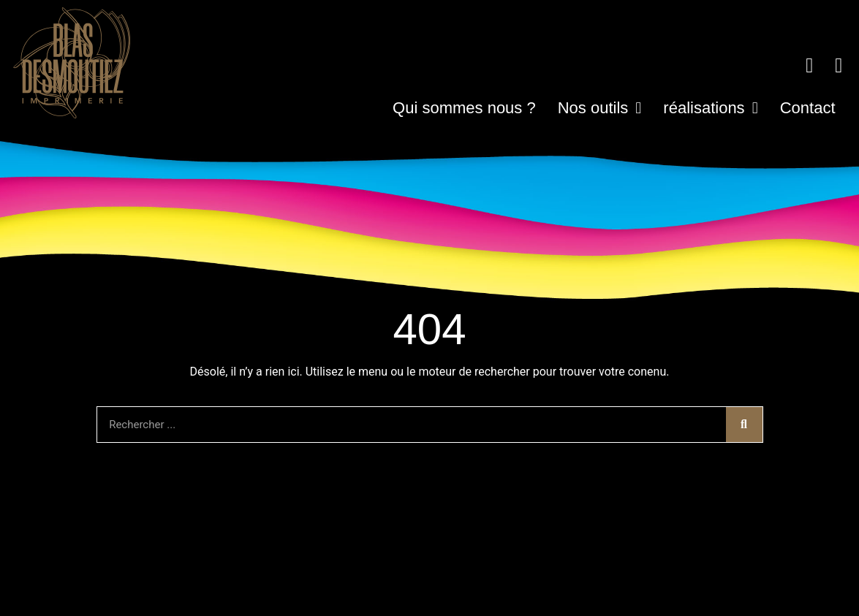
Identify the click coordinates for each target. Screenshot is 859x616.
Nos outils (600, 108)
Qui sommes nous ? (464, 108)
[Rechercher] (744, 425)
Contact (808, 108)
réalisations (710, 108)
